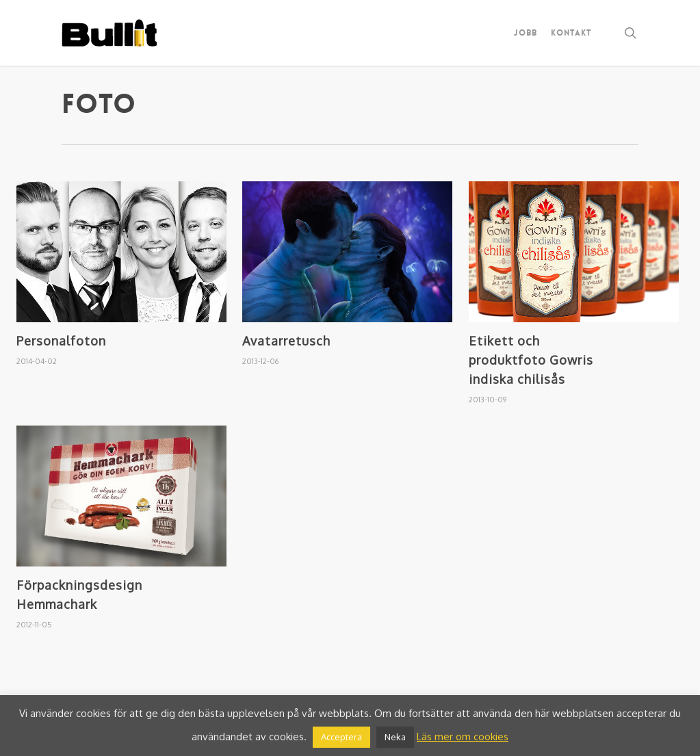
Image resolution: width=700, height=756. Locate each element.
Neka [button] (395, 737)
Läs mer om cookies (463, 737)
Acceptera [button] (341, 737)
